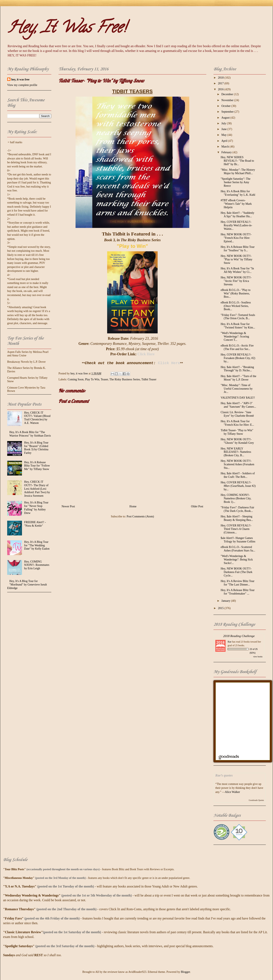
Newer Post (68, 506)
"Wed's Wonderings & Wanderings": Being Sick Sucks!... (237, 560)
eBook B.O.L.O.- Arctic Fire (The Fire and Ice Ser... (237, 347)
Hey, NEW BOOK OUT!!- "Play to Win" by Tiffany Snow (236, 259)
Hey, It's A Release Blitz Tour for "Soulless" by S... (238, 249)
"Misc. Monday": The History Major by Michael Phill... (238, 172)
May (224, 135)
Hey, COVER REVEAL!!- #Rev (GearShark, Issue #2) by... (238, 486)
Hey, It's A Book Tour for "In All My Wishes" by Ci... (237, 270)
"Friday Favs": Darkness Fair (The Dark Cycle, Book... (237, 509)
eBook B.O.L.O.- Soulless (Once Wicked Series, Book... (236, 306)
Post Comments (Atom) (140, 516)
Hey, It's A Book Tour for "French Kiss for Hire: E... (237, 423)
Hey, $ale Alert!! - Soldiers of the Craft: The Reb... (238, 475)
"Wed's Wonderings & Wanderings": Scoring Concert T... (235, 337)
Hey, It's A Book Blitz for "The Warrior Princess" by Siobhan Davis (30, 434)
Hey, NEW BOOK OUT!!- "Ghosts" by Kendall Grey (237, 441)
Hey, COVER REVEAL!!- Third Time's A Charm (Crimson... (236, 529)
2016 (221, 89)
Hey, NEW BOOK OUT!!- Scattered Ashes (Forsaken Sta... (237, 464)
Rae (230, 642)
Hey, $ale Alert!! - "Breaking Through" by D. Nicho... (237, 369)
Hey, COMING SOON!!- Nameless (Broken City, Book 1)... (236, 498)
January (226, 601)
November (228, 100)
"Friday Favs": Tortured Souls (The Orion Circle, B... (238, 317)
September (228, 112)
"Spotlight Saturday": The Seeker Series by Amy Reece (236, 182)
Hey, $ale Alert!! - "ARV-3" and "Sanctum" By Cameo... (238, 405)
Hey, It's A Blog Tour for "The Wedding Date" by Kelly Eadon (37, 545)
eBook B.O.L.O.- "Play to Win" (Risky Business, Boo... (236, 293)
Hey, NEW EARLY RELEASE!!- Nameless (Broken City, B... (236, 452)
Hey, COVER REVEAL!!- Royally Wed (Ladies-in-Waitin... (236, 225)
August (226, 118)
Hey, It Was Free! (67, 29)
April (225, 141)
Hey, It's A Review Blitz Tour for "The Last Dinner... (237, 583)
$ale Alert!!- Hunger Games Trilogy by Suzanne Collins (238, 540)
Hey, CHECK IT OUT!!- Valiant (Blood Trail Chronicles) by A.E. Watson (37, 418)
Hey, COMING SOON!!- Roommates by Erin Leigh (37, 565)
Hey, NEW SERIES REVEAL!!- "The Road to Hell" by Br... (237, 161)
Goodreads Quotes (256, 800)
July (224, 123)
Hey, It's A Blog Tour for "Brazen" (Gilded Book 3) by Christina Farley (36, 448)
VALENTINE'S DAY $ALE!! (238, 398)
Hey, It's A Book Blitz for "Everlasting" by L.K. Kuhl (238, 193)
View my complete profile (22, 85)
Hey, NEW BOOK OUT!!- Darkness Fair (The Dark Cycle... (237, 572)
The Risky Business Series (125, 379)
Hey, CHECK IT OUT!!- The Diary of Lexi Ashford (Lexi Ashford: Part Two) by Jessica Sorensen (37, 489)
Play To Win (92, 379)
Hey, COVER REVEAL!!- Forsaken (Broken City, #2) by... (238, 358)
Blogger (185, 972)
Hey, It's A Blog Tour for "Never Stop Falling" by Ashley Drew (36, 508)
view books (258, 657)
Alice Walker (233, 792)
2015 (221, 608)
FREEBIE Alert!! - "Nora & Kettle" (35, 524)
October (226, 106)
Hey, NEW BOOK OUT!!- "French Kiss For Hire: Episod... (236, 238)
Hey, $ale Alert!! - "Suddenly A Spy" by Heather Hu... (237, 215)
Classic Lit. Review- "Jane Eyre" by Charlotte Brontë (237, 414)
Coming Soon (76, 379)
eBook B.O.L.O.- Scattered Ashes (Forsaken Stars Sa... (238, 549)
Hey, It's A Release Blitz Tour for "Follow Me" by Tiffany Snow (37, 466)
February (227, 152)
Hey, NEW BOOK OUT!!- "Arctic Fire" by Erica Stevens (236, 281)
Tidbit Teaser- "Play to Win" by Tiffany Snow (237, 432)
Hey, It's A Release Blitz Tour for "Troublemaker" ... (238, 592)
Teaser (104, 379)
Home (133, 506)
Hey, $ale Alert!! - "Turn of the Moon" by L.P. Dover (238, 378)
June (224, 129)
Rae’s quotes (224, 775)
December (228, 94)
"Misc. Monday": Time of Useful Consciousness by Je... (237, 389)
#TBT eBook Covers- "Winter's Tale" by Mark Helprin (236, 204)
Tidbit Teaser (149, 379)
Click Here (146, 354)
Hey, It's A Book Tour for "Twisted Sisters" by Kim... (238, 326)
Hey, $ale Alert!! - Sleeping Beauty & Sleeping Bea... (237, 518)
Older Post (197, 506)
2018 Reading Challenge (239, 636)
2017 (221, 83)
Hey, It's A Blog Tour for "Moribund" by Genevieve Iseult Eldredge (27, 585)
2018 (221, 78)
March (225, 147)
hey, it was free (20, 79)
